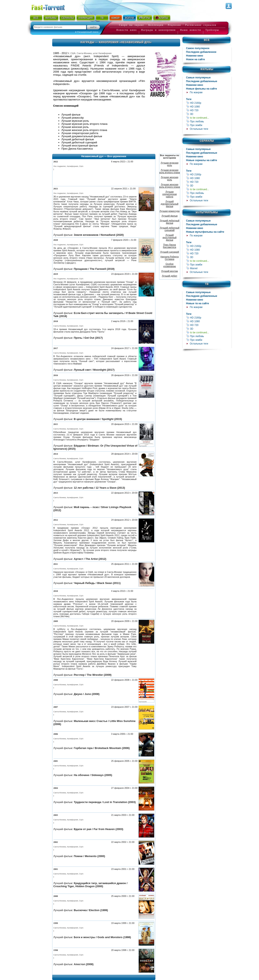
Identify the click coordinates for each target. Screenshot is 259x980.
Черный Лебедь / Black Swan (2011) (97, 583)
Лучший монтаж (170, 271)
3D (209, 114)
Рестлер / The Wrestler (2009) (93, 675)
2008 (56, 680)
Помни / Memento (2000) (90, 856)
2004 (56, 788)
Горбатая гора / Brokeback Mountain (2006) (102, 748)
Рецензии (174, 25)
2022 (56, 162)
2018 (56, 321)
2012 (56, 520)
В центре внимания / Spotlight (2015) (98, 419)
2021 (56, 189)
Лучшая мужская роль (170, 164)
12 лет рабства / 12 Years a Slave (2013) (99, 488)
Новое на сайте (196, 59)
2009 (56, 621)
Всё (207, 40)
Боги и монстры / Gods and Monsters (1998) (102, 937)
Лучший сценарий (170, 252)
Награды (88, 42)
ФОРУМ (129, 18)
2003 (56, 815)
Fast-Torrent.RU (52, 7)
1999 (56, 923)
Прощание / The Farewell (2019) (94, 269)
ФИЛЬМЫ (51, 18)
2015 (56, 424)
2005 (56, 761)
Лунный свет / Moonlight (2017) (94, 370)
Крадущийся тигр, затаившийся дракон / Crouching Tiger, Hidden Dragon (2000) (90, 885)
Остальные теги (199, 129)
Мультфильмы (207, 212)
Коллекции (156, 25)
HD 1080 (209, 107)
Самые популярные (198, 78)
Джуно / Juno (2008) (87, 694)
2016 (56, 375)
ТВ (102, 18)
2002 (56, 842)
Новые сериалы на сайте (202, 160)
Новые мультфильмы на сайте (205, 232)
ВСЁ (36, 18)
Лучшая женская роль (170, 178)
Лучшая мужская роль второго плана (170, 171)
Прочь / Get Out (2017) (88, 338)
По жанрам (196, 92)
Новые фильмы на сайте (202, 89)
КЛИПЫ (162, 18)
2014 (56, 454)
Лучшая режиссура (170, 211)
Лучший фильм (170, 216)
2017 (56, 348)
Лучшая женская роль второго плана (170, 186)
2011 (56, 564)
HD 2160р (209, 103)
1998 (56, 950)
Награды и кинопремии (158, 30)
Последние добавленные (202, 81)
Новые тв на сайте (198, 303)
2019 (56, 274)
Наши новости (190, 30)
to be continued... (209, 118)
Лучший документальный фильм (170, 204)
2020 (56, 240)
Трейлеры (212, 30)
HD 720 (209, 110)
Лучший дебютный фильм (170, 222)
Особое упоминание (170, 265)
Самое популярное (198, 48)
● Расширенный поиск (87, 32)
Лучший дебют (170, 276)
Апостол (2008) (84, 964)
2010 (56, 591)
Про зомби (209, 125)
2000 (56, 896)
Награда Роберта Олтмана (169, 258)
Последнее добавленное (201, 52)
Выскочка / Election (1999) (91, 910)
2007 (56, 707)
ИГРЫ (144, 18)
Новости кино (127, 30)
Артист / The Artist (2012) (90, 559)
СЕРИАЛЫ (67, 18)
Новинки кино (195, 56)
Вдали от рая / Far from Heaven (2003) (99, 829)
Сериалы (207, 141)
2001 (56, 869)
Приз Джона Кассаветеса (170, 246)
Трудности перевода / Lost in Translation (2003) (105, 802)
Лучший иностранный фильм (170, 237)
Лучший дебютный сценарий (170, 229)
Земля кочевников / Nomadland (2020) (99, 235)
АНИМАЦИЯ (85, 18)
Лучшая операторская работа (170, 194)
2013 (56, 493)
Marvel (209, 268)
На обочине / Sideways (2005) (93, 775)
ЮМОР (115, 18)
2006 (56, 734)
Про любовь (209, 121)
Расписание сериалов (201, 25)
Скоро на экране (132, 25)
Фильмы (207, 69)
